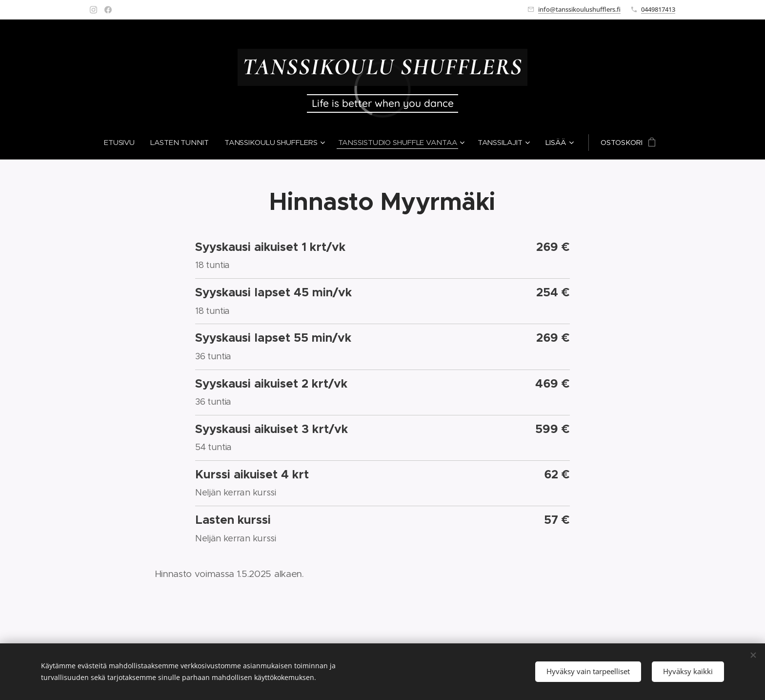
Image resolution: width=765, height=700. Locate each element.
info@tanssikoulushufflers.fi (579, 9)
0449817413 (658, 9)
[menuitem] (121, 143)
